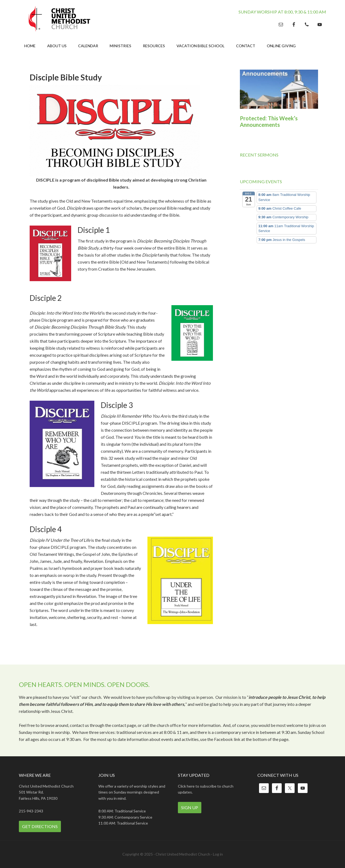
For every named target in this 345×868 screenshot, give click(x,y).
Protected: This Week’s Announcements (269, 121)
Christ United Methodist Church (65, 19)
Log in (218, 854)
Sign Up (190, 807)
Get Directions (40, 826)
